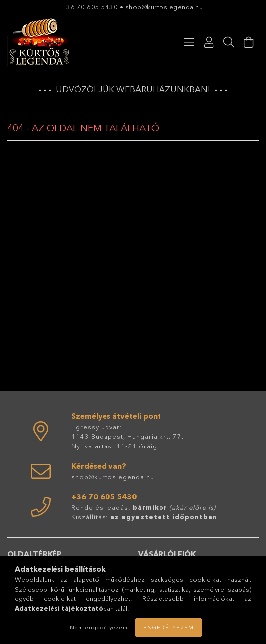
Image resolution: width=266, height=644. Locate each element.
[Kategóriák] (189, 42)
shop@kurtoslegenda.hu (165, 7)
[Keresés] (229, 42)
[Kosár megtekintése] (249, 42)
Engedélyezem (168, 627)
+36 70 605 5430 (90, 7)
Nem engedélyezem (99, 627)
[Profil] (209, 42)
